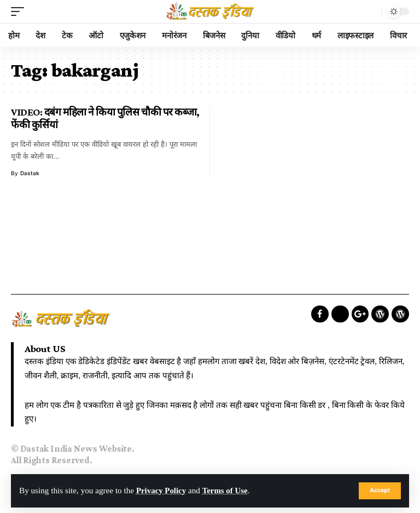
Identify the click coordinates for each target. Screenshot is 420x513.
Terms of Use (227, 491)
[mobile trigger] (20, 11)
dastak (30, 173)
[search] (370, 11)
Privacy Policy (162, 491)
